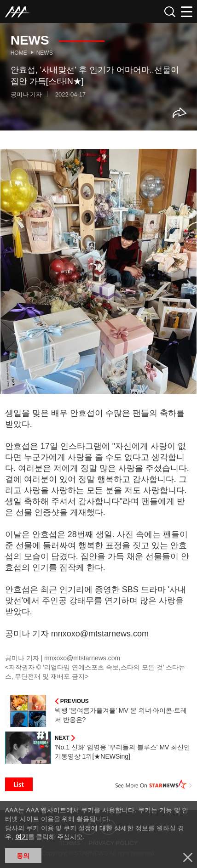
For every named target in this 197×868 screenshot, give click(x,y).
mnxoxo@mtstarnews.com (82, 658)
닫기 (188, 857)
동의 (23, 856)
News (45, 53)
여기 (22, 837)
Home (19, 53)
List (19, 784)
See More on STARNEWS (154, 784)
